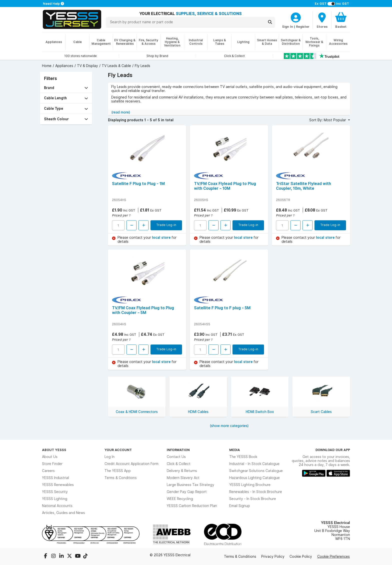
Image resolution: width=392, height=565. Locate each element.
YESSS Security (55, 492)
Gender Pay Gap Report (187, 492)
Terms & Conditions (121, 478)
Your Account (118, 450)
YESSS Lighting (55, 499)
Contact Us (176, 457)
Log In (109, 457)
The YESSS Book (243, 457)
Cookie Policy (301, 556)
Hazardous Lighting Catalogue (254, 478)
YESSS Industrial (55, 478)
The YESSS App (118, 471)
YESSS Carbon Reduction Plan (192, 506)
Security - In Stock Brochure (253, 499)
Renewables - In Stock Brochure (256, 492)
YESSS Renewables (58, 485)
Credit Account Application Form (131, 464)
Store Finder (52, 464)
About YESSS (54, 450)
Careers (48, 471)
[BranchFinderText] (322, 20)
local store (162, 237)
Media (235, 450)
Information (178, 450)
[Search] (270, 22)
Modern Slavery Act (183, 478)
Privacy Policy (273, 556)
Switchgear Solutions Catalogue (256, 471)
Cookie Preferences (333, 556)
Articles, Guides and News (63, 513)
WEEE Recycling (180, 499)
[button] (66, 88)
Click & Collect (179, 464)
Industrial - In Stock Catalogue (254, 464)
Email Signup (240, 506)
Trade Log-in (166, 225)
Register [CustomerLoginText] (303, 26)
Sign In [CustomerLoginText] (287, 26)
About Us (50, 457)
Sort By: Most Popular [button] (328, 120)
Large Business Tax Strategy (190, 485)
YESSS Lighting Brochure (250, 485)
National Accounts (57, 506)
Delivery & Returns (182, 471)
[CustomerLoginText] (296, 17)
